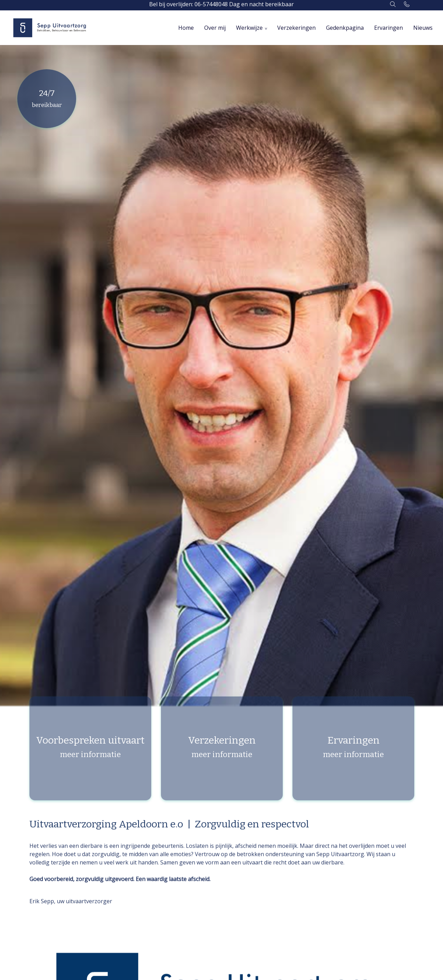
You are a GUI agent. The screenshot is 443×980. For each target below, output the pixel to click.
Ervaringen (388, 28)
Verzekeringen (296, 28)
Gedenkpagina (345, 28)
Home (186, 28)
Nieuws (423, 28)
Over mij (215, 28)
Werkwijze (249, 28)
